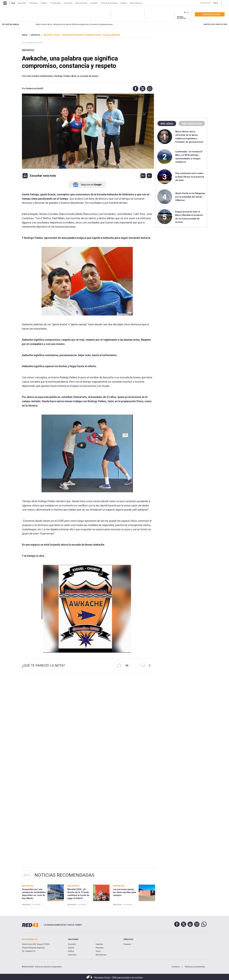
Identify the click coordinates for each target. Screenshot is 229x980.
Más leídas (167, 124)
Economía (72, 955)
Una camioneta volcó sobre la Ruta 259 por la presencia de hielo (190, 177)
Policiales (100, 948)
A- (149, 176)
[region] (181, 52)
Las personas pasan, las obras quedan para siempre (125, 892)
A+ (143, 176)
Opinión (71, 948)
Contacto (176, 967)
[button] (135, 89)
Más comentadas (192, 124)
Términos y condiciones (195, 967)
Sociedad (72, 944)
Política (71, 951)
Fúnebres (127, 944)
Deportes (28, 50)
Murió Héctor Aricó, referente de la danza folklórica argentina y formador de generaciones (69, 24)
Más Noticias (101, 955)
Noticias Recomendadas (64, 875)
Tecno (98, 951)
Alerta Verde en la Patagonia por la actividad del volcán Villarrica (190, 197)
